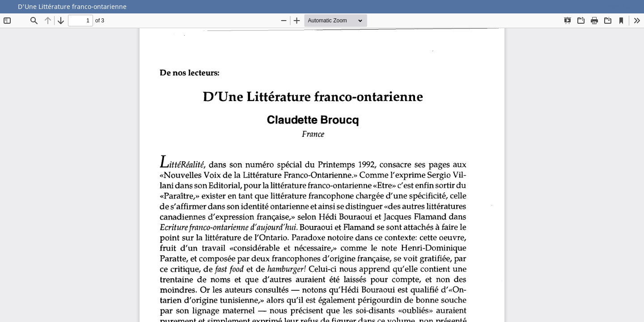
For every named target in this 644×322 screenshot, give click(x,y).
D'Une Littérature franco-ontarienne (72, 6)
